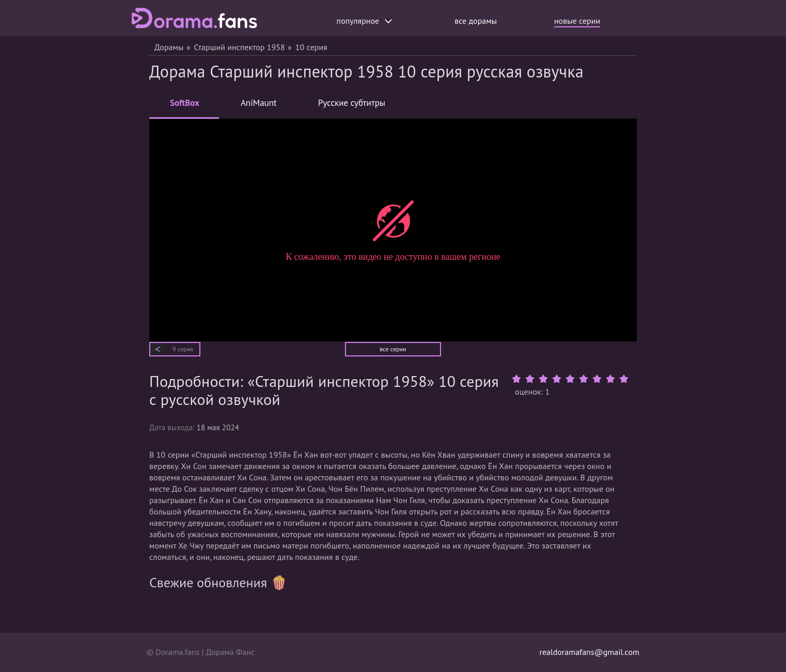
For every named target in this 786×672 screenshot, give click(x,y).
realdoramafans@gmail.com (589, 652)
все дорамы (476, 21)
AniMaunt (259, 103)
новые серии (577, 21)
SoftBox (185, 107)
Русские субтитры (352, 103)
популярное (365, 21)
